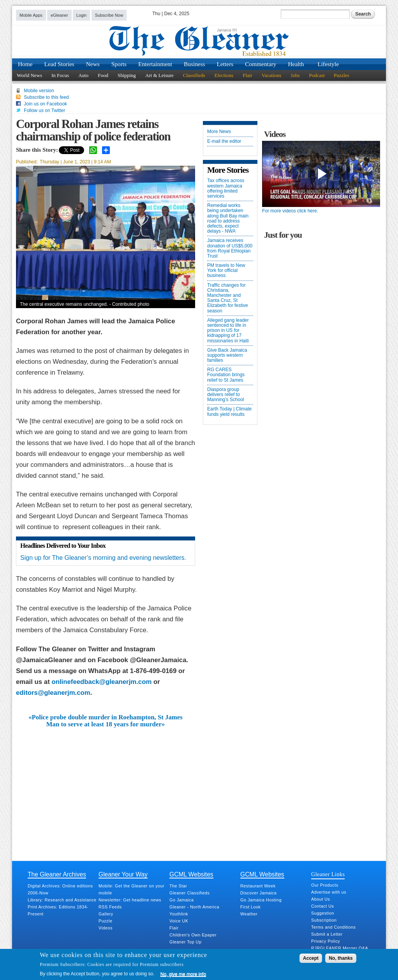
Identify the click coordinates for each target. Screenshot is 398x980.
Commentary (261, 64)
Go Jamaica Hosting (261, 900)
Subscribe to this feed (46, 97)
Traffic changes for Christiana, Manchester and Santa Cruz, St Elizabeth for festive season (228, 298)
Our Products (325, 885)
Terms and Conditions (333, 927)
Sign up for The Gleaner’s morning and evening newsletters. (103, 558)
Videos (106, 928)
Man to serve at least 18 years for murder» (106, 724)
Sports (119, 64)
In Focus (60, 75)
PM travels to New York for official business (226, 271)
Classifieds (194, 75)
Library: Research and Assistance (62, 900)
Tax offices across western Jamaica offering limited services (226, 188)
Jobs (295, 75)
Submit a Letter (327, 934)
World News (29, 75)
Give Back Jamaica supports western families (227, 355)
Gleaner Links (328, 874)
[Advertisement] (106, 787)
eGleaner (59, 15)
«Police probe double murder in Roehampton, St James (106, 717)
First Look (250, 907)
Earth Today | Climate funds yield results (229, 412)
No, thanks (341, 958)
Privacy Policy (326, 941)
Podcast (317, 75)
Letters (225, 64)
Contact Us (322, 906)
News (93, 64)
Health (296, 64)
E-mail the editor (224, 141)
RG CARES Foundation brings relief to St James (226, 375)
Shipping (127, 75)
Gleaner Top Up (185, 942)
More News (219, 132)
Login (81, 15)
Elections (224, 75)
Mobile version (39, 91)
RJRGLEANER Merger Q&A (340, 948)
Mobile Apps (31, 15)
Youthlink (179, 914)
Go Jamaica (182, 900)
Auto (83, 75)
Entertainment (155, 64)
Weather (249, 914)
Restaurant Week (258, 886)
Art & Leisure (159, 75)
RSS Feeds (110, 907)
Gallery (106, 914)
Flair (247, 75)
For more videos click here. (290, 211)
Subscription (324, 920)
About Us (321, 899)
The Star (178, 886)
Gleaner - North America (194, 907)
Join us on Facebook (45, 104)
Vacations (272, 75)
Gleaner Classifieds (189, 893)
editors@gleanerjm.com (53, 693)
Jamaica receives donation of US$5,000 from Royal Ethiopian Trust (230, 248)
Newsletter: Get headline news (130, 900)
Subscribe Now (109, 15)
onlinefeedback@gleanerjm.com (101, 682)
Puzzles (342, 75)
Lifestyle (328, 64)
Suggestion (323, 913)
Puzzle (105, 921)
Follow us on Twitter (44, 110)
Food (103, 75)
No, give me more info (183, 974)
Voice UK (179, 921)
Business (195, 64)
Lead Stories (59, 64)
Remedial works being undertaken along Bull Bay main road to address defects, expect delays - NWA (228, 218)
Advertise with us (329, 892)
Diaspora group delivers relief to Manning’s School (226, 395)
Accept (311, 958)
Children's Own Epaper (193, 935)
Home (25, 64)
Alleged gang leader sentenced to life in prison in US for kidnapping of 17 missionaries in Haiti (228, 331)
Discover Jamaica (258, 893)
